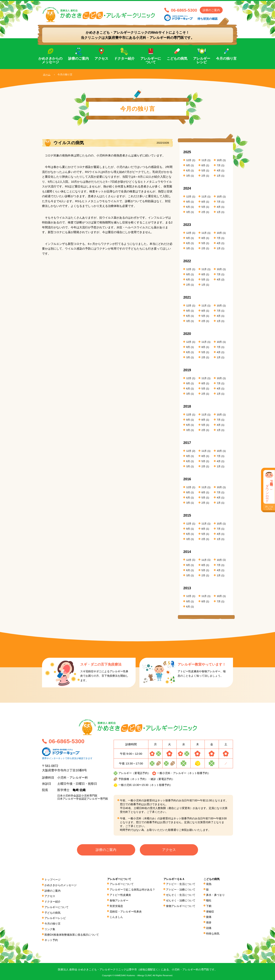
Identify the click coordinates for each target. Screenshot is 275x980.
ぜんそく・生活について (181, 895)
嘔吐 (209, 900)
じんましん (116, 916)
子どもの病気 (53, 912)
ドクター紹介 (124, 59)
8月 (203, 165)
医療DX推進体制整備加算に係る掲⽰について (72, 933)
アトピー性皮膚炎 (121, 895)
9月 (188, 165)
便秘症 (210, 911)
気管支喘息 (116, 905)
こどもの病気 (177, 59)
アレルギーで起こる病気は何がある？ (133, 889)
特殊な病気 (213, 932)
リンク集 (50, 927)
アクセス (101, 59)
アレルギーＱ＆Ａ (174, 879)
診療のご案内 (211, 10)
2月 (203, 175)
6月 (188, 170)
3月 (188, 175)
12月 (189, 160)
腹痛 (209, 916)
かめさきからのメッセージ (50, 60)
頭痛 (209, 926)
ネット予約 (51, 938)
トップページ (53, 880)
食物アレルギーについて (181, 905)
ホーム (47, 74)
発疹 (209, 921)
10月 (219, 160)
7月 (219, 165)
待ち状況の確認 (207, 19)
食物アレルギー (119, 900)
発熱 (209, 884)
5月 (203, 170)
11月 (204, 160)
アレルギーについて (151, 60)
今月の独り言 (226, 59)
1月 (219, 175)
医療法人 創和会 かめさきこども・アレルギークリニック (101, 15)
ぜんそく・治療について (181, 900)
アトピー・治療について (181, 889)
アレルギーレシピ (202, 60)
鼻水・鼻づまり (215, 895)
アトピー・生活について (181, 884)
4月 (219, 170)
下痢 (209, 905)
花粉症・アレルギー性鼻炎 (126, 911)
